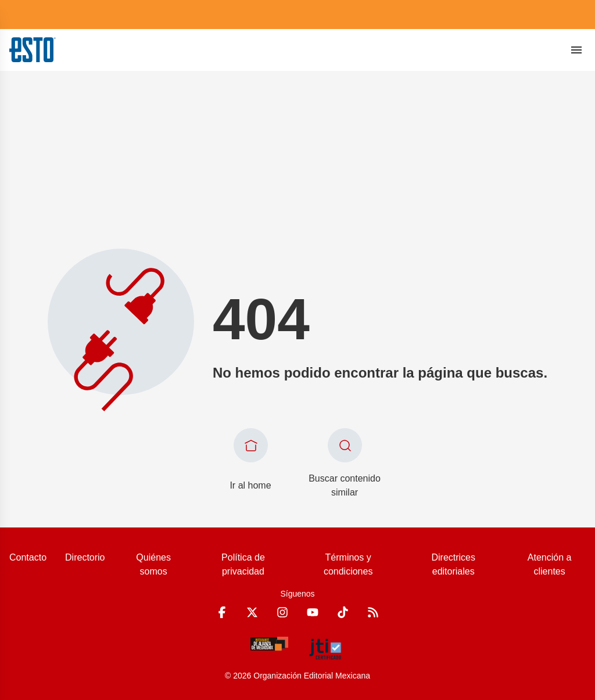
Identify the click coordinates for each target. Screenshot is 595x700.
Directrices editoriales (453, 564)
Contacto (28, 557)
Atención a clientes (550, 564)
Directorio (85, 557)
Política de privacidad (243, 564)
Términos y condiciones (348, 564)
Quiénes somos (153, 564)
